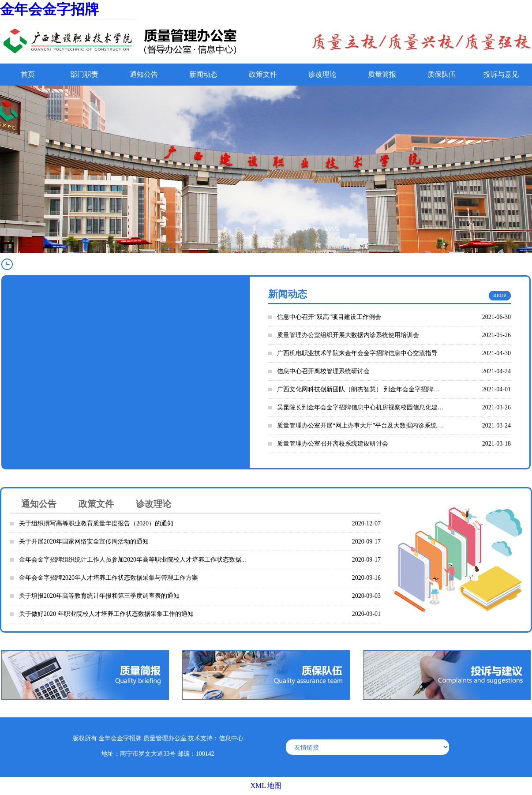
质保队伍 (442, 74)
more (500, 295)
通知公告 (144, 74)
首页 (28, 74)
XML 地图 (266, 786)
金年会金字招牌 (49, 9)
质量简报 (382, 74)
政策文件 (263, 74)
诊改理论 (322, 74)
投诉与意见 (501, 74)
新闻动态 (203, 74)
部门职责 (84, 74)
